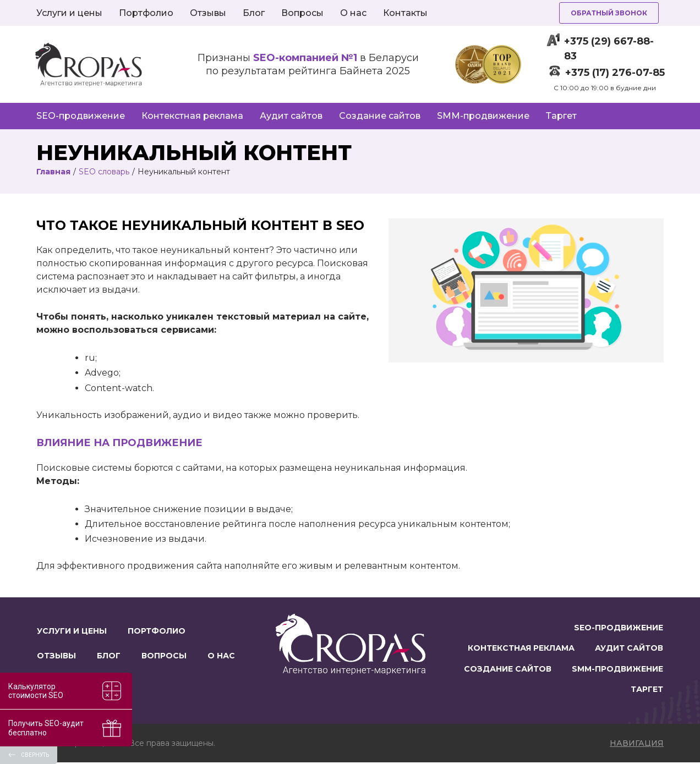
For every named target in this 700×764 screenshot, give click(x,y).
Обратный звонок (609, 13)
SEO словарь (104, 172)
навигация (637, 745)
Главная (53, 172)
